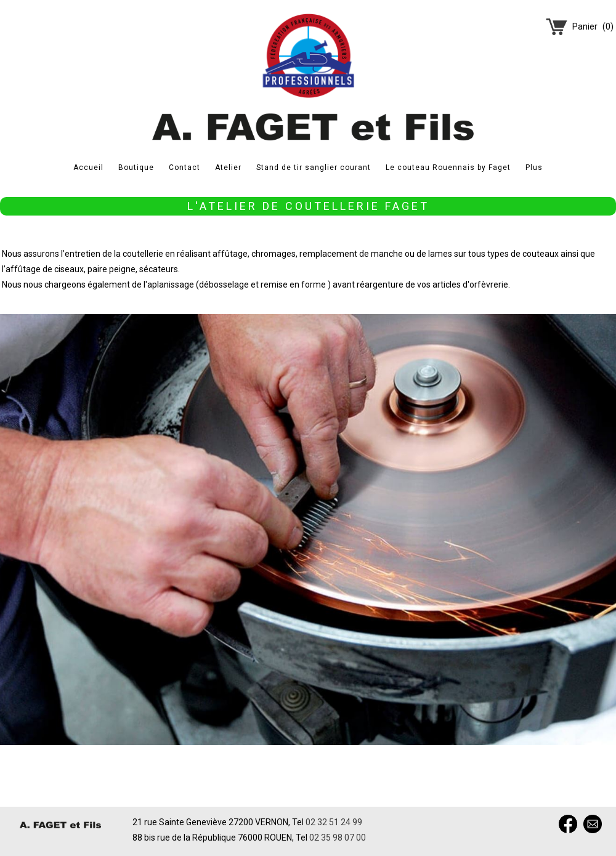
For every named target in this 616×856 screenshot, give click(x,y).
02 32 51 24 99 (334, 822)
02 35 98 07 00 (338, 838)
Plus (534, 168)
